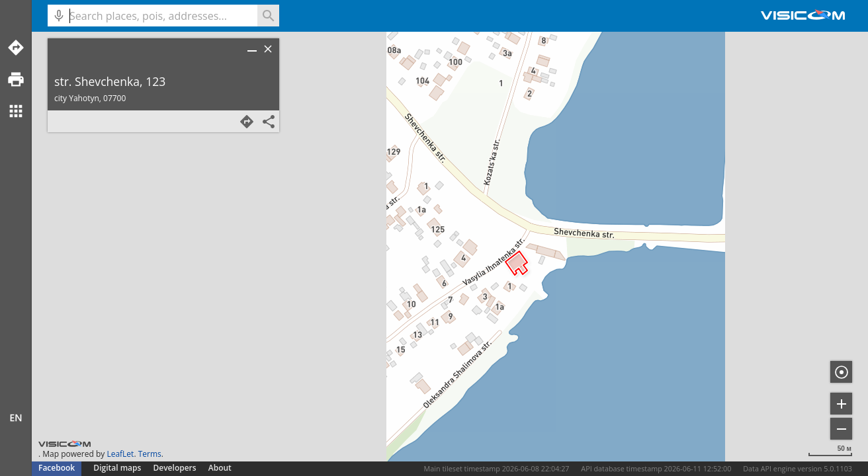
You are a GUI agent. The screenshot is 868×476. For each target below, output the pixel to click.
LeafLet (120, 454)
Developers (175, 468)
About (220, 468)
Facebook (57, 468)
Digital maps (118, 468)
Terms (150, 454)
